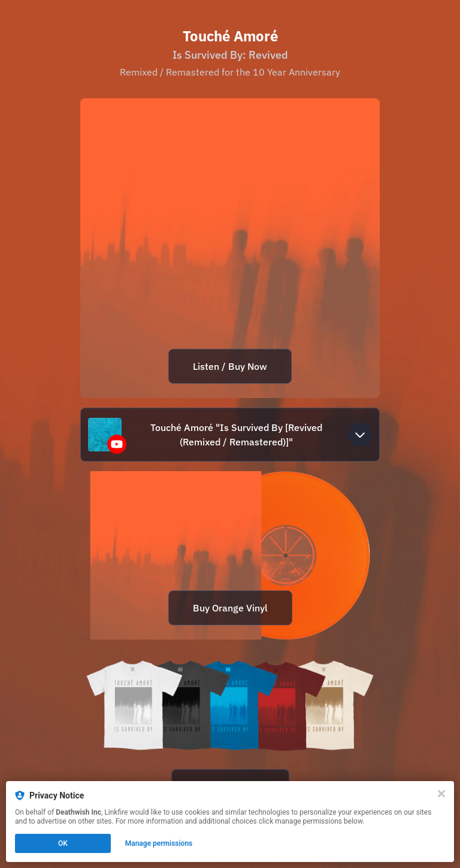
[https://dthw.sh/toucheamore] (230, 555)
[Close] (441, 794)
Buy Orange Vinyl (230, 608)
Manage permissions (159, 843)
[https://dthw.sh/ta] (230, 733)
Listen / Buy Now (230, 366)
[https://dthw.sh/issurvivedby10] (230, 248)
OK (63, 843)
